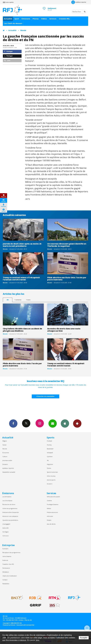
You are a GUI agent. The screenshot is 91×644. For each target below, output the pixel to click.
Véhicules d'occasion (53, 497)
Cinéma (49, 501)
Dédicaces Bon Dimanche (11, 512)
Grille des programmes (10, 508)
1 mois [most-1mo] (28, 300)
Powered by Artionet (9, 625)
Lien (7, 60)
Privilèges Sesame (53, 504)
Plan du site (28, 620)
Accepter (84, 638)
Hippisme (50, 464)
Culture (5, 457)
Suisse (4, 445)
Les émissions (7, 497)
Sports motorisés (52, 472)
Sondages (6, 532)
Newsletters (53, 423)
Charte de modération (10, 576)
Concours (6, 536)
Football (49, 441)
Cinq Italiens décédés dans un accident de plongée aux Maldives (22, 330)
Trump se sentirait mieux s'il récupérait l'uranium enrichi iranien (21, 279)
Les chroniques (7, 501)
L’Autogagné (6, 524)
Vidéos (44, 19)
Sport (17, 19)
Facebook (13, 423)
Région (5, 441)
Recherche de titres (9, 504)
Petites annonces (52, 512)
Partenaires (6, 568)
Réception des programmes (11, 552)
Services (53, 19)
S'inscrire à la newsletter (45, 396)
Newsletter (6, 584)
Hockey (49, 445)
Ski (48, 460)
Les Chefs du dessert (13, 23)
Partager (8, 51)
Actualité (8, 19)
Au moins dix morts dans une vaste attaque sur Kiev (64, 330)
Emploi (49, 520)
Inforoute (50, 516)
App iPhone (65, 423)
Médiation (6, 572)
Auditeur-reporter (79, 2)
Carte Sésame (7, 556)
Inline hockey (51, 476)
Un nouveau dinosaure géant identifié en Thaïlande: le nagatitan (67, 245)
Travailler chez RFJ (8, 564)
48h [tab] (8, 300)
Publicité (5, 560)
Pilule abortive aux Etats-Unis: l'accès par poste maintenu (67, 279)
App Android (77, 423)
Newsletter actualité (9, 472)
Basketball (50, 449)
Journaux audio (7, 460)
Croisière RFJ (64, 19)
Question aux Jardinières (10, 520)
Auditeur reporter (8, 468)
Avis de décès (51, 524)
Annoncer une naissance (10, 516)
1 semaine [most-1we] (18, 300)
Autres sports (51, 480)
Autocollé (6, 528)
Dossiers (5, 464)
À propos (5, 549)
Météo (49, 508)
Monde (23, 30)
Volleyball (50, 453)
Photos (36, 19)
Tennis (49, 468)
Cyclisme (50, 457)
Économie (6, 453)
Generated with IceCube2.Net (25, 625)
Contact (5, 580)
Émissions (26, 19)
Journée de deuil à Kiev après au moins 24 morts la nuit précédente (22, 245)
